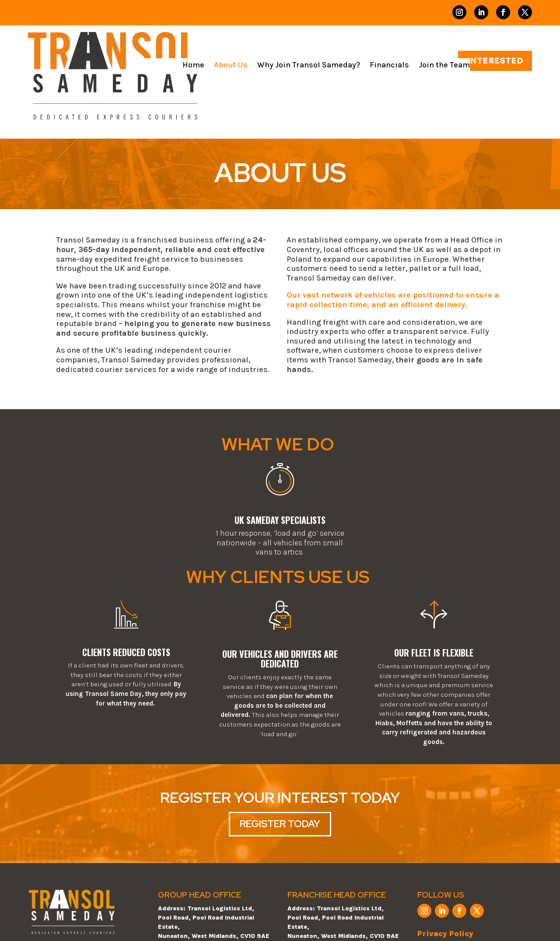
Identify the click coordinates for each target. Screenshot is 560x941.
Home (193, 66)
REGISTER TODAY (280, 824)
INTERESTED (495, 61)
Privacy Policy (445, 934)
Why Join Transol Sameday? (309, 66)
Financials (389, 66)
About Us (231, 66)
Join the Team (444, 66)
